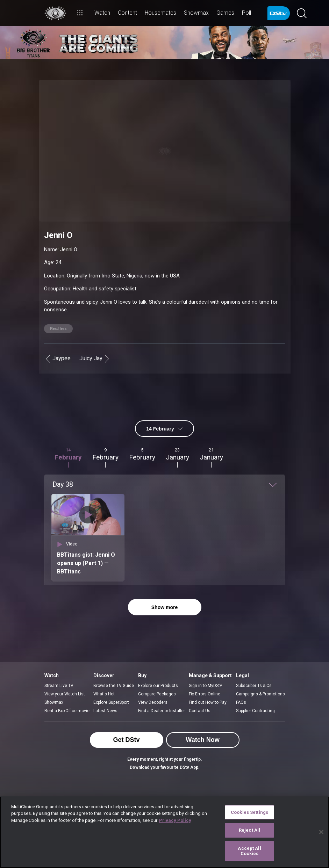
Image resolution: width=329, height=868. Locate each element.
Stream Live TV (59, 666)
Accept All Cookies (249, 851)
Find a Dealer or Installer (162, 692)
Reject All (249, 830)
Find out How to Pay (208, 683)
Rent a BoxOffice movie (67, 692)
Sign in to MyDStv (205, 666)
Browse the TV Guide (114, 666)
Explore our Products (158, 666)
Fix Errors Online (205, 675)
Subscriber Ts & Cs (254, 666)
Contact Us (200, 692)
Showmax (54, 683)
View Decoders (153, 683)
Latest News (105, 692)
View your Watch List (65, 675)
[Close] (321, 832)
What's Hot (104, 675)
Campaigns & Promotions (260, 675)
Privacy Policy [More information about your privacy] (175, 820)
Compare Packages (157, 675)
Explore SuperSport (111, 683)
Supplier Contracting (255, 692)
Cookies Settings (249, 812)
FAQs (241, 683)
